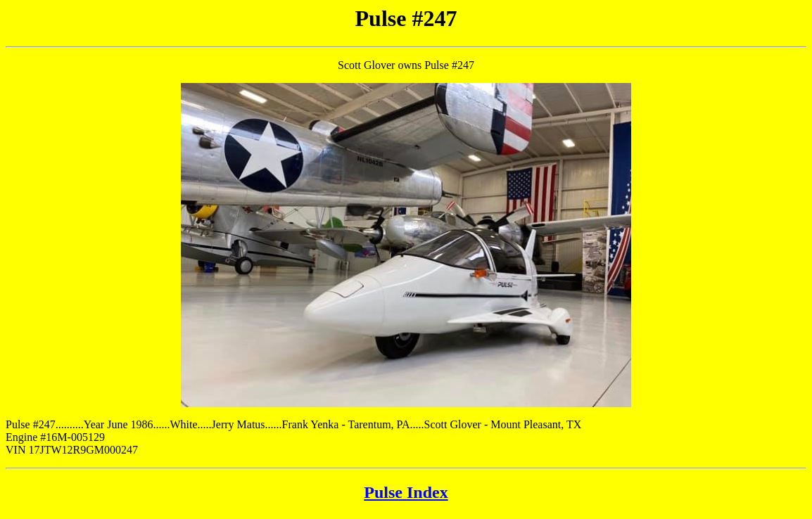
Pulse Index (406, 492)
